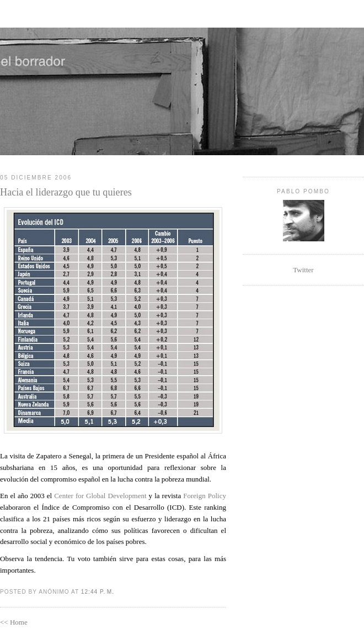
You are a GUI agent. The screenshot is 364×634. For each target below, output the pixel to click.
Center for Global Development (100, 496)
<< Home (14, 622)
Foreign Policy (205, 496)
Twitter (303, 270)
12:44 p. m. (98, 592)
